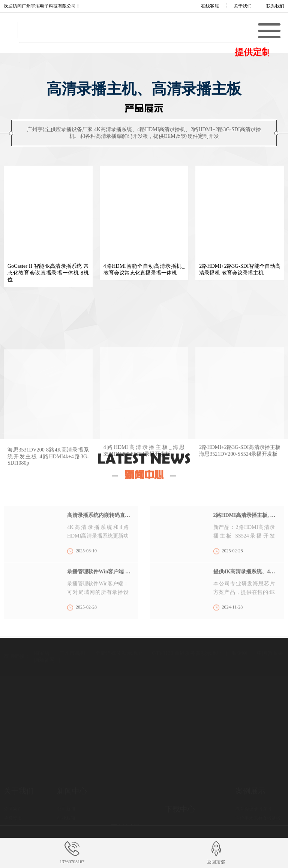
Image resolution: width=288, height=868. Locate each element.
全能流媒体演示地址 (119, 637)
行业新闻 (66, 797)
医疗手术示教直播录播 (258, 797)
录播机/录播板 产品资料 (189, 817)
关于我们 (243, 6)
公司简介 (13, 788)
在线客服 (205, 6)
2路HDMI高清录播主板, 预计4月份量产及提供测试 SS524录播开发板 (245, 545)
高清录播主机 (124, 809)
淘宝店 (42, 637)
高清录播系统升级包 (185, 799)
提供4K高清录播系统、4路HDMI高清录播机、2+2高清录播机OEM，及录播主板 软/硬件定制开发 (245, 602)
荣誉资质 (13, 797)
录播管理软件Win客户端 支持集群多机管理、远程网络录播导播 (99, 602)
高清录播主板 (124, 818)
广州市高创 (72, 637)
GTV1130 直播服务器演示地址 (187, 637)
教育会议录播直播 (253, 788)
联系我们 (275, 6)
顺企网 (239, 637)
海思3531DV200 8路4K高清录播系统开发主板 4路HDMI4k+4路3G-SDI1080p (48, 520)
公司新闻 (66, 788)
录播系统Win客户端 (184, 808)
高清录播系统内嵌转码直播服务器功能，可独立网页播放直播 (99, 545)
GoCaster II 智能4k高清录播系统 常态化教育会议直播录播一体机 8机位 (48, 273)
